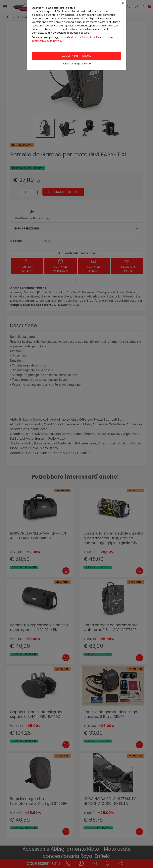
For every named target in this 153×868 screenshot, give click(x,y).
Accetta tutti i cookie (76, 56)
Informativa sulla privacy (47, 41)
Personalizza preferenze (77, 64)
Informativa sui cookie (86, 37)
